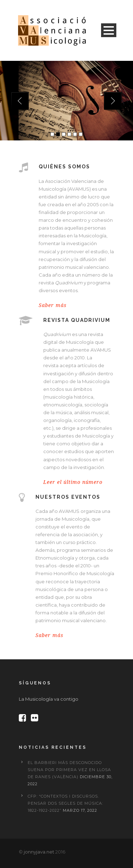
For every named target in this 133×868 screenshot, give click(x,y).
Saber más (53, 305)
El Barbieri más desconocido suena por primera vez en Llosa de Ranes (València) (69, 770)
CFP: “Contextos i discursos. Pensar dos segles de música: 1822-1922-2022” (65, 803)
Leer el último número (73, 482)
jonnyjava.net (39, 852)
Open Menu (109, 30)
